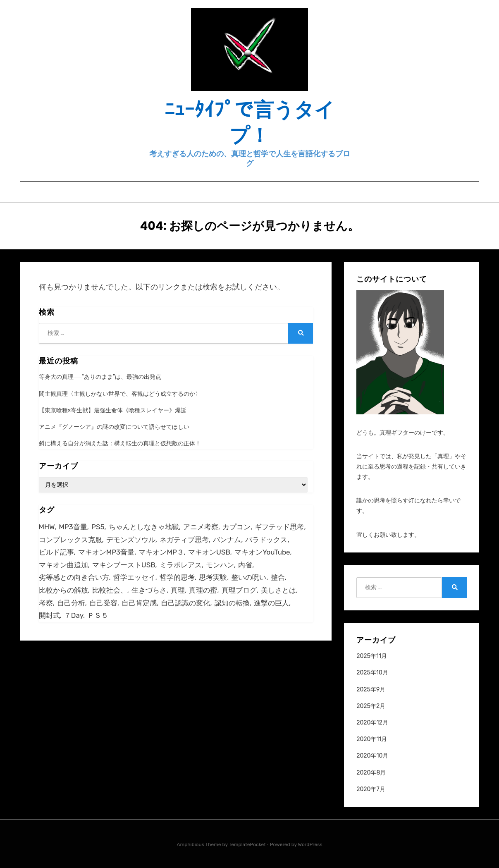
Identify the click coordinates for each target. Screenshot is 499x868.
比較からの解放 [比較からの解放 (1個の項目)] (63, 590)
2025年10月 (372, 673)
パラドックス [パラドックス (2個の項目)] (266, 540)
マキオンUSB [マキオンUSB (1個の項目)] (209, 552)
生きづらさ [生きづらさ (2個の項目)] (149, 590)
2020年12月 (372, 723)
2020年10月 (372, 756)
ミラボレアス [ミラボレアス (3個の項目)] (181, 565)
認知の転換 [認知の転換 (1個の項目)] (232, 603)
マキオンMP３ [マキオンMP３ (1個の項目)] (161, 552)
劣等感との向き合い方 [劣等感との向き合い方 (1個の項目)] (74, 577)
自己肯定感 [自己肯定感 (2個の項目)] (139, 603)
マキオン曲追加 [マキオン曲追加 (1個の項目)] (63, 565)
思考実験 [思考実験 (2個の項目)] (213, 577)
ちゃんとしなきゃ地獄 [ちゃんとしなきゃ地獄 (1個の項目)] (144, 527)
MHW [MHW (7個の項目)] (47, 527)
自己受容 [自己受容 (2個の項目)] (103, 603)
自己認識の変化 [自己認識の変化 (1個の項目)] (185, 603)
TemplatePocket (247, 844)
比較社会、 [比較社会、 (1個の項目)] (110, 590)
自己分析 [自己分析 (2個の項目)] (71, 603)
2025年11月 (372, 656)
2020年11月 (372, 739)
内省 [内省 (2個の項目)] (245, 565)
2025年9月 (371, 690)
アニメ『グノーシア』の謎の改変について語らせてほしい (114, 427)
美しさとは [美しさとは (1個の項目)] (278, 590)
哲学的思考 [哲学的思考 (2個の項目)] (177, 577)
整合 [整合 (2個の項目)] (278, 577)
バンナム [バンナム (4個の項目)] (227, 540)
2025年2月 (371, 706)
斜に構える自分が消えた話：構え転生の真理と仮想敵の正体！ (120, 444)
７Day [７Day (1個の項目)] (74, 615)
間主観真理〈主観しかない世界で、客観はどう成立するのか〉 (120, 394)
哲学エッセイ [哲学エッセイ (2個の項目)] (134, 577)
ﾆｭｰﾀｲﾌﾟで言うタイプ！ (249, 123)
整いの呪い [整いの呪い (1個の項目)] (249, 577)
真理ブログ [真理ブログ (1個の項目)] (239, 590)
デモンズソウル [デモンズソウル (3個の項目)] (131, 540)
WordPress (310, 844)
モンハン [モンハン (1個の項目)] (220, 565)
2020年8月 (371, 773)
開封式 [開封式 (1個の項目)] (49, 615)
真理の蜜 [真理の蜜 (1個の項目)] (203, 590)
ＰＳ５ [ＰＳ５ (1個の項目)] (98, 615)
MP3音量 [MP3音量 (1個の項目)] (73, 527)
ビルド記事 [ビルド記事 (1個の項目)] (56, 552)
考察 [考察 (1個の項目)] (46, 603)
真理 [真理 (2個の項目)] (178, 590)
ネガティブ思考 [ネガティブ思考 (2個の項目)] (184, 540)
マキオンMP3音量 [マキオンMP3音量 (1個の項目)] (106, 552)
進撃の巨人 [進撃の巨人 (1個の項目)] (271, 603)
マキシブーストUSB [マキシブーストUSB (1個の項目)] (124, 565)
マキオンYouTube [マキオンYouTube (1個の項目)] (262, 552)
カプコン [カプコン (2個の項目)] (236, 527)
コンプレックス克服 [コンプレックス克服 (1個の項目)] (70, 540)
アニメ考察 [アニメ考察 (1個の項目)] (201, 527)
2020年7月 (371, 789)
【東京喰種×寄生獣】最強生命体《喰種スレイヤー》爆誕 (113, 410)
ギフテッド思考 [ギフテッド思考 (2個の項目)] (279, 527)
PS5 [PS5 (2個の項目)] (98, 527)
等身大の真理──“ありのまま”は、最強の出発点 (100, 377)
